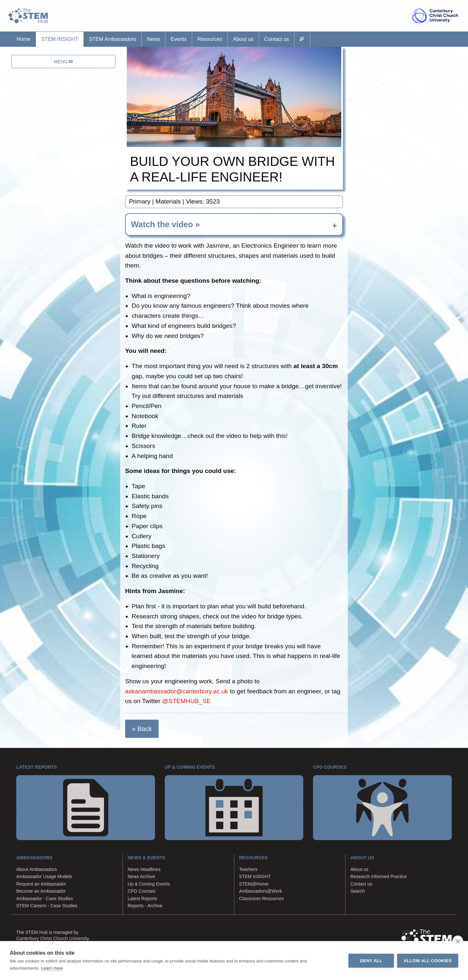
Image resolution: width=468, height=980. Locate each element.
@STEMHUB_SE (187, 701)
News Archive (142, 876)
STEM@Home (254, 884)
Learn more (52, 968)
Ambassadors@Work (261, 891)
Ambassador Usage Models (44, 876)
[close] (458, 941)
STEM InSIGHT (60, 39)
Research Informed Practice (379, 876)
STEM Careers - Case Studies (47, 906)
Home (24, 39)
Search (357, 891)
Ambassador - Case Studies (45, 899)
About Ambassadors (37, 869)
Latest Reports (143, 899)
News (153, 39)
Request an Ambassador (41, 884)
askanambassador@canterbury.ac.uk (177, 691)
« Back (142, 729)
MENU (63, 62)
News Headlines (144, 869)
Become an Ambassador (41, 891)
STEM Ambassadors (112, 39)
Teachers (248, 869)
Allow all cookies (428, 961)
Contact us (277, 39)
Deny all (371, 961)
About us (243, 39)
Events (179, 39)
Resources (210, 39)
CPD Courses (142, 891)
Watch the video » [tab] (165, 224)
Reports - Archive (145, 906)
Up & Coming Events (149, 884)
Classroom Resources (262, 899)
